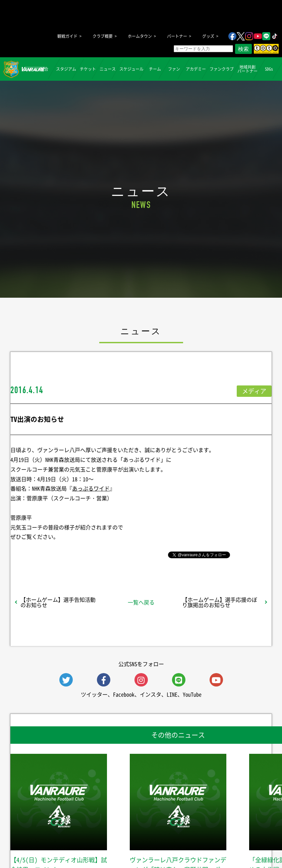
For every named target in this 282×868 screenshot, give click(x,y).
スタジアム (66, 69)
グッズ (208, 36)
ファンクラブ (222, 69)
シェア (60, 554)
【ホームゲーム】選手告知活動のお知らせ (58, 602)
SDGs (269, 69)
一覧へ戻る (141, 602)
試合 (44, 69)
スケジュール (131, 69)
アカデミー (196, 69)
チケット (88, 69)
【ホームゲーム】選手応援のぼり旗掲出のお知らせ (220, 602)
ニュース (108, 69)
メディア (254, 391)
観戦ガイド (67, 36)
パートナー (177, 36)
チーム (155, 69)
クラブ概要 (103, 36)
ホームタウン (140, 36)
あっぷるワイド (91, 488)
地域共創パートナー (247, 69)
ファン (174, 69)
